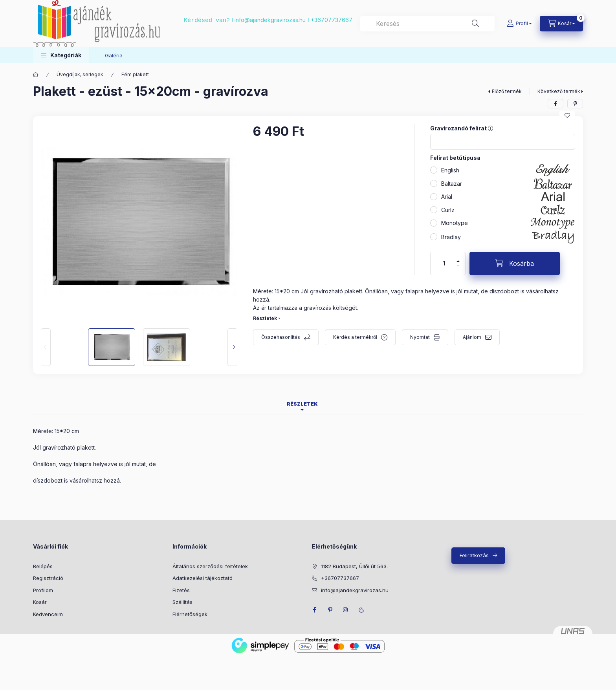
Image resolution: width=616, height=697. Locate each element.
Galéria (114, 55)
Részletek (265, 318)
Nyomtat (420, 337)
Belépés (43, 566)
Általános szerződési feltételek (210, 566)
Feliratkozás (474, 555)
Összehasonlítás (281, 337)
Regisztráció (48, 578)
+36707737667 (332, 20)
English (450, 170)
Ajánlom (472, 337)
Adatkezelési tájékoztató (203, 578)
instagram (346, 610)
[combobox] (427, 24)
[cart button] (561, 24)
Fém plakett (135, 74)
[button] (61, 55)
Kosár (40, 602)
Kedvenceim (48, 614)
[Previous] (46, 347)
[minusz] (458, 266)
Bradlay (451, 237)
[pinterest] (575, 104)
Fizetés (181, 590)
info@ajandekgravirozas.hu (270, 20)
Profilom (43, 590)
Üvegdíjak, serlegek (80, 74)
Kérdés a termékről (355, 337)
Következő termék (559, 91)
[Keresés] (475, 24)
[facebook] (555, 104)
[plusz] (458, 261)
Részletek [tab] (302, 404)
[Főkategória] (36, 75)
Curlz (448, 210)
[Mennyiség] (444, 263)
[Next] (232, 347)
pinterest (330, 610)
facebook (314, 610)
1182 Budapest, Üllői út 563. (354, 566)
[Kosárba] (515, 263)
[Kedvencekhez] (567, 115)
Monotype (455, 223)
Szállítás (182, 602)
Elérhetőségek (190, 614)
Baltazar (452, 184)
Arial (447, 197)
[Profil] (519, 24)
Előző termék (507, 91)
